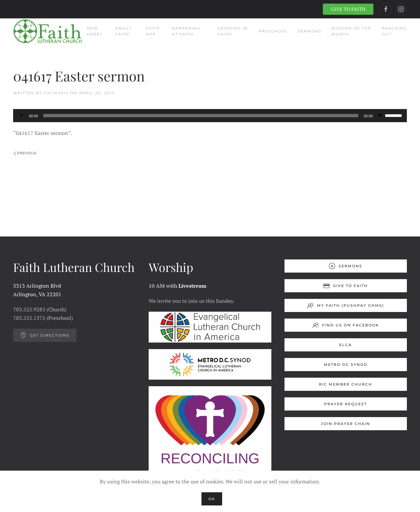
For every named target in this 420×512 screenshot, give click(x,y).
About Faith (123, 31)
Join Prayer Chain (346, 424)
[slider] (201, 116)
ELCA (346, 345)
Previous (25, 153)
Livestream (192, 286)
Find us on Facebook (346, 325)
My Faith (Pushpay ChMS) (346, 305)
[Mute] (380, 116)
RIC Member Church (346, 384)
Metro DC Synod (346, 365)
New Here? (95, 31)
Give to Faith (346, 286)
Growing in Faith (233, 31)
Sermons (310, 31)
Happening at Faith (186, 31)
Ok (212, 499)
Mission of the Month (351, 31)
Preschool (273, 31)
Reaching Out (394, 31)
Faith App (153, 31)
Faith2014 (56, 93)
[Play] (22, 116)
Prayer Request (346, 404)
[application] (210, 116)
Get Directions (45, 335)
